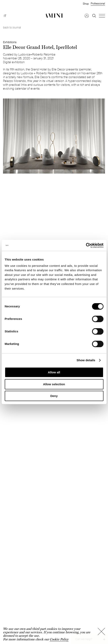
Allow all (54, 372)
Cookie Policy (59, 639)
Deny (54, 396)
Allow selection (54, 384)
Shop (86, 4)
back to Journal (12, 27)
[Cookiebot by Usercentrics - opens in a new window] (86, 245)
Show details (86, 360)
